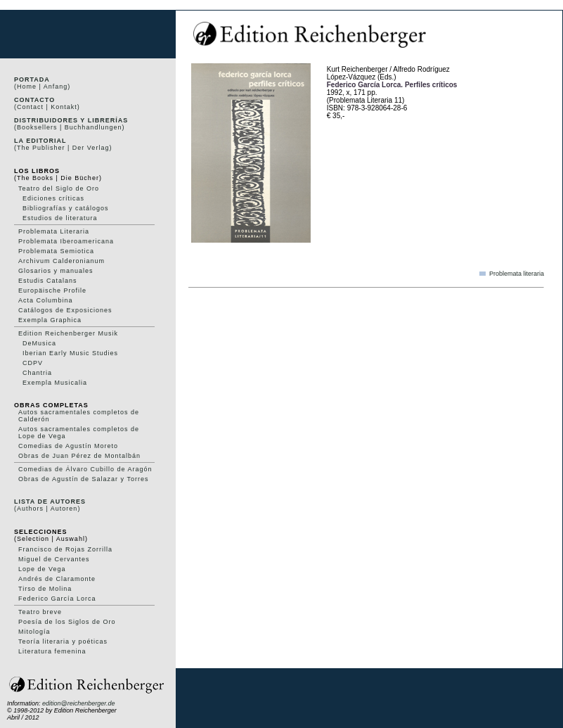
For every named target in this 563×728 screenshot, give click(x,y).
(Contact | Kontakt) (47, 107)
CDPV (33, 363)
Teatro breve (40, 612)
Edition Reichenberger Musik (68, 333)
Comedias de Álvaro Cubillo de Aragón (85, 469)
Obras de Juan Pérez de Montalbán (79, 456)
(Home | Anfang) (42, 87)
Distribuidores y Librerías (71, 120)
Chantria (37, 373)
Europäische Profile (52, 290)
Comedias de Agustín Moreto (68, 446)
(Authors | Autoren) (47, 509)
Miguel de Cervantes (54, 559)
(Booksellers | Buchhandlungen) (69, 127)
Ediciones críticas (53, 198)
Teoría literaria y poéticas (63, 641)
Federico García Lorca (57, 599)
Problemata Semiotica (56, 251)
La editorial (40, 141)
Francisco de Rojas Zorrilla (65, 549)
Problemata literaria (517, 274)
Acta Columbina (46, 300)
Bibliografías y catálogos (66, 208)
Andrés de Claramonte (57, 579)
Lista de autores (50, 502)
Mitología (34, 632)
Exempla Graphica (50, 320)
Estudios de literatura (60, 218)
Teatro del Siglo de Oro (59, 189)
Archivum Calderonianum (62, 261)
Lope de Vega (42, 569)
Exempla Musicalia (55, 383)
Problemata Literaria (54, 231)
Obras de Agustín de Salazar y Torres (83, 479)
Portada (32, 79)
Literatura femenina (52, 651)
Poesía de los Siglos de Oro (67, 622)
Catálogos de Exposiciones (65, 310)
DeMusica (39, 343)
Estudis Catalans (48, 281)
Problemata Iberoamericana (66, 241)
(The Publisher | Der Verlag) (63, 148)
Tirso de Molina (45, 589)
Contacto (34, 100)
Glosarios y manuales (56, 271)
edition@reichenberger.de (78, 703)
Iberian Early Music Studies (70, 353)
